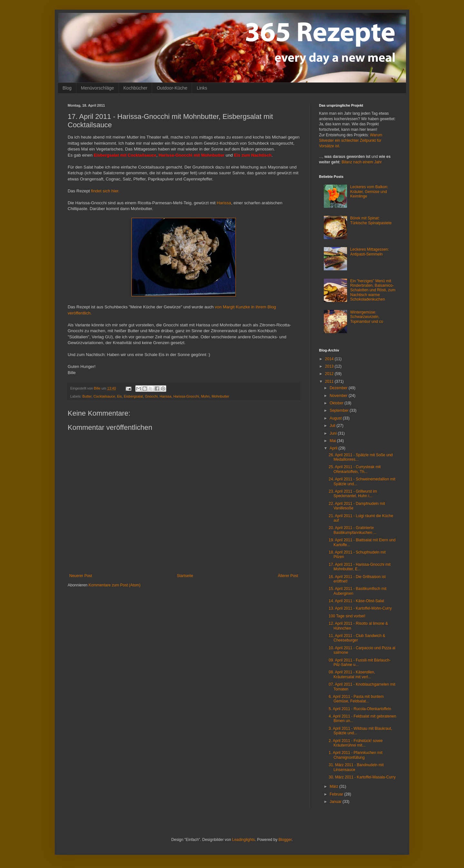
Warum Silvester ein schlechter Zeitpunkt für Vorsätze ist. (351, 140)
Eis (119, 396)
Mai (333, 441)
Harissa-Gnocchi (186, 396)
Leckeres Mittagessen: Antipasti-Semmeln (370, 252)
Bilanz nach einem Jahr (362, 162)
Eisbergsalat (133, 396)
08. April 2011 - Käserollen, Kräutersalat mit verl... (352, 674)
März (334, 786)
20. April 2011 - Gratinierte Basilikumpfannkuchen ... (353, 530)
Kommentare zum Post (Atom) (115, 585)
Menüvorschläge (97, 88)
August (336, 418)
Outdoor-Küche (172, 88)
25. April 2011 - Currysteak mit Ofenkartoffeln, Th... (355, 469)
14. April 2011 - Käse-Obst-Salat (356, 601)
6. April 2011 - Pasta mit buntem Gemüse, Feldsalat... (356, 699)
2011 (330, 381)
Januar (336, 802)
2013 (330, 366)
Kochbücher (135, 88)
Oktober (337, 403)
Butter (87, 396)
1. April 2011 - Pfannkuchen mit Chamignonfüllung (356, 755)
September (340, 410)
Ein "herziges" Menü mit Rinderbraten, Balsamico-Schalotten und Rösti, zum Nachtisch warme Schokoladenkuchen (373, 290)
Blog (67, 88)
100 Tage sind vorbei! (347, 616)
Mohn (205, 396)
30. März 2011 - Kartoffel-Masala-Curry (362, 777)
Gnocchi (151, 396)
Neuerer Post (81, 576)
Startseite (185, 576)
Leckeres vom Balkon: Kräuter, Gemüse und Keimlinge (369, 192)
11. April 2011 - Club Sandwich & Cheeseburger (357, 638)
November (339, 396)
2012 (330, 374)
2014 (330, 359)
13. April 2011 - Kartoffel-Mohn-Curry (360, 608)
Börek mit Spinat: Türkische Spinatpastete (371, 220)
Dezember (339, 388)
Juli (333, 426)
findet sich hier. (105, 191)
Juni (334, 433)
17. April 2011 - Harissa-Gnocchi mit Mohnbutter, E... (360, 567)
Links (202, 88)
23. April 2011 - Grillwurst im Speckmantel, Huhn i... (353, 494)
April (334, 448)
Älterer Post (288, 576)
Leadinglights (243, 840)
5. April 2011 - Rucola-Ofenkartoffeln (360, 709)
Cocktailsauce (104, 396)
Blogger (285, 840)
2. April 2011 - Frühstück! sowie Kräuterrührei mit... (356, 743)
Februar (337, 794)
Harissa (224, 203)
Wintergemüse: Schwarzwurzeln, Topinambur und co (367, 317)
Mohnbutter (221, 396)
